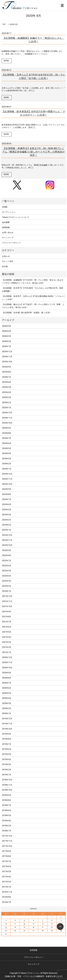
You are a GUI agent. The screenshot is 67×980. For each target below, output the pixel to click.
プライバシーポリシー (12, 243)
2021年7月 (7, 622)
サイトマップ (8, 238)
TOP (4, 24)
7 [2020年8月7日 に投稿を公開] (43, 920)
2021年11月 (7, 601)
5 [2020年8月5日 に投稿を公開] (24, 920)
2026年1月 (7, 346)
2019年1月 (7, 775)
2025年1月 (7, 408)
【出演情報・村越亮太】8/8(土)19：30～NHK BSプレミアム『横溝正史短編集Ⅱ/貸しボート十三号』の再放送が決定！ (33, 152)
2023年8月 (7, 494)
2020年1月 (7, 713)
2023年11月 (7, 479)
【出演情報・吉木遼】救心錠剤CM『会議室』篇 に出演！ (27, 313)
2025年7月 (7, 377)
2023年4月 (7, 515)
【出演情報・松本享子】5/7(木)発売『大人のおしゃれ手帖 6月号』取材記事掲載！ (33, 289)
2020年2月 (7, 708)
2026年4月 (7, 331)
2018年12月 (7, 780)
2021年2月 (7, 647)
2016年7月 (7, 902)
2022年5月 (7, 571)
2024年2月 (7, 464)
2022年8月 (7, 555)
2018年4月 (7, 821)
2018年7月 (7, 805)
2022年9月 (7, 550)
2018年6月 (7, 810)
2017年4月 (7, 877)
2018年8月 (7, 800)
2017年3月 (7, 882)
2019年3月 (7, 764)
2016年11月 (7, 892)
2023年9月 (7, 489)
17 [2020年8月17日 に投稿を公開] (6, 927)
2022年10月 (7, 545)
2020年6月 (7, 688)
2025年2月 (7, 403)
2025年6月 (7, 382)
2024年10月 (7, 423)
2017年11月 (7, 841)
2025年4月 (7, 392)
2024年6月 (7, 443)
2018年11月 (7, 785)
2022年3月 (7, 581)
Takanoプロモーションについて (16, 217)
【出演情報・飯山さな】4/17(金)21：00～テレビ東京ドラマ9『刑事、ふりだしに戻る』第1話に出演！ (33, 306)
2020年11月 (7, 662)
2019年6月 (7, 749)
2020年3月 (7, 703)
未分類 (5, 266)
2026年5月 (7, 326)
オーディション (9, 212)
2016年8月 (7, 897)
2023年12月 (7, 474)
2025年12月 (7, 352)
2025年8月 (7, 372)
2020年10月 (7, 668)
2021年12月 (7, 596)
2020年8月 (7, 678)
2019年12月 (7, 719)
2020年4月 (7, 698)
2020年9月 (7, 673)
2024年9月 (7, 428)
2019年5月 (7, 754)
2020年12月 (7, 657)
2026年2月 (7, 341)
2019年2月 (7, 770)
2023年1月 (7, 530)
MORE (6, 61)
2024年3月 (7, 459)
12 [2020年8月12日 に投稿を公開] (24, 924)
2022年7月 (7, 561)
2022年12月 (7, 535)
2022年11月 (7, 540)
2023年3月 (7, 520)
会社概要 (6, 222)
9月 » (63, 909)
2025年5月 (7, 387)
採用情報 (6, 227)
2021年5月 (7, 632)
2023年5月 (7, 510)
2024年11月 (7, 418)
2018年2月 (7, 826)
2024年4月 (7, 453)
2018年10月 (7, 790)
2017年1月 (7, 887)
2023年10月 (7, 484)
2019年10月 (7, 729)
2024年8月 (7, 433)
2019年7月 (7, 744)
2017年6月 (7, 866)
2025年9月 (7, 367)
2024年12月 (7, 413)
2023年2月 (7, 525)
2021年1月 (7, 652)
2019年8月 (7, 739)
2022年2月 (7, 586)
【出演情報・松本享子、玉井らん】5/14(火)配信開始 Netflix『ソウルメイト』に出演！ (33, 298)
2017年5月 (7, 871)
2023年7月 (7, 499)
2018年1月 (7, 831)
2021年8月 (7, 617)
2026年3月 (7, 336)
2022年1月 (7, 591)
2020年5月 (7, 693)
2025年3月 (7, 397)
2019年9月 (7, 734)
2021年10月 (7, 606)
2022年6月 (7, 566)
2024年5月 (7, 448)
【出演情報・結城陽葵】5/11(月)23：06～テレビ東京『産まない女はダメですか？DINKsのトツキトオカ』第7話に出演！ (33, 281)
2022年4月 (7, 576)
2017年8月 (7, 856)
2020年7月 (7, 683)
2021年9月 (7, 612)
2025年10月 (7, 362)
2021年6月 (7, 627)
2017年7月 (7, 861)
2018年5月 (7, 815)
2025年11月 (7, 357)
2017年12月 (7, 836)
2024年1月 (7, 469)
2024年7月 (7, 438)
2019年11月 (7, 724)
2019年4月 (7, 759)
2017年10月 (7, 846)
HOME (5, 207)
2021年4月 (7, 637)
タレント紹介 (8, 261)
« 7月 (4, 909)
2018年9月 (7, 795)
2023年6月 (7, 504)
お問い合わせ (8, 232)
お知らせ (6, 256)
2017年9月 (7, 851)
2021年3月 (7, 642)
